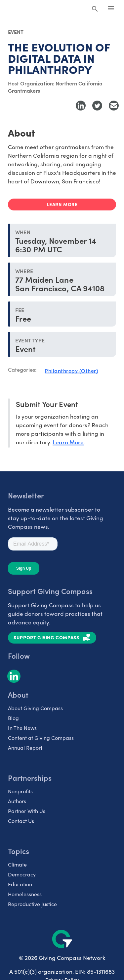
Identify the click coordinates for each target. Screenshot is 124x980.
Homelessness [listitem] (25, 894)
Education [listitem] (20, 884)
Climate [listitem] (17, 864)
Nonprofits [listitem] (20, 791)
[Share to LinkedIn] (81, 106)
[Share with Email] (114, 106)
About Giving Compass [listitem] (35, 708)
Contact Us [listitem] (21, 821)
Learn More (68, 442)
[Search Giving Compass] (95, 9)
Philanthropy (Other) (71, 370)
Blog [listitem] (13, 718)
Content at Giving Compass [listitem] (41, 738)
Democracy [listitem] (22, 874)
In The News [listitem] (22, 728)
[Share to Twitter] (97, 106)
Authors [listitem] (17, 801)
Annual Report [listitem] (25, 747)
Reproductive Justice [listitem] (32, 904)
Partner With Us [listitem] (27, 811)
